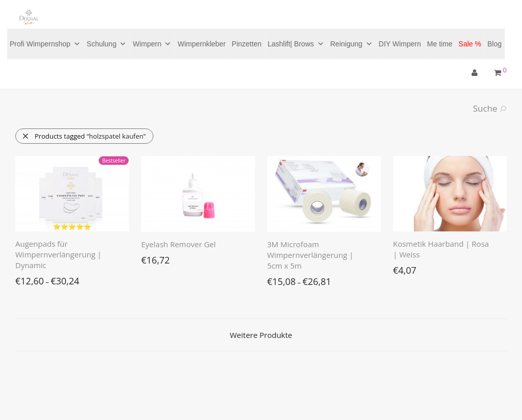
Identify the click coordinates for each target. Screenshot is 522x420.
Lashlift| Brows (296, 44)
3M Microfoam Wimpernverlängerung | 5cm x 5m (310, 255)
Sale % (470, 44)
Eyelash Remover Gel (178, 244)
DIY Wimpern (400, 44)
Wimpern (152, 44)
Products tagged (84, 136)
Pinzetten (247, 44)
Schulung (107, 44)
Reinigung (351, 44)
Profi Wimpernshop (45, 44)
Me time (440, 44)
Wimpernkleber (201, 44)
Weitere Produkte (261, 335)
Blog (494, 44)
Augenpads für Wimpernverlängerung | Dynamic (58, 254)
